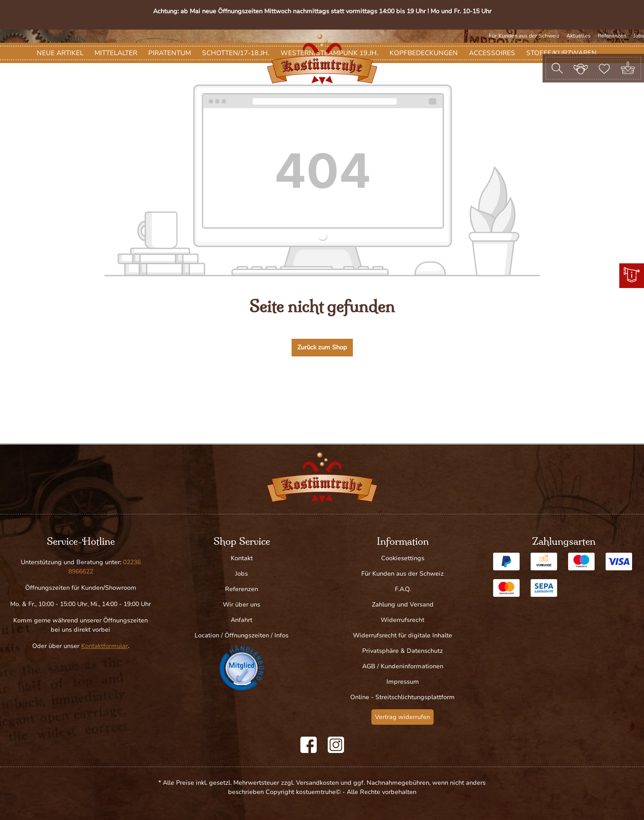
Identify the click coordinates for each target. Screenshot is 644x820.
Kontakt (242, 558)
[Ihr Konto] (581, 68)
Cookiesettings (403, 558)
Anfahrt (241, 620)
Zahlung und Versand (403, 605)
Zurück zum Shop (322, 398)
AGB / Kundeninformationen (403, 666)
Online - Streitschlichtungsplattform (402, 697)
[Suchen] (557, 68)
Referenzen (612, 36)
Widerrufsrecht (402, 620)
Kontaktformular (105, 646)
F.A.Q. (403, 589)
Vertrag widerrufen (402, 717)
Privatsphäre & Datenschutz (402, 651)
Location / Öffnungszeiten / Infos (241, 635)
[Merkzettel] (604, 68)
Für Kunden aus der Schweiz (524, 36)
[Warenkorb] (628, 68)
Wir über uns (241, 605)
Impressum (403, 682)
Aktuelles (578, 36)
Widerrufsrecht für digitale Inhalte (402, 635)
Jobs (639, 36)
